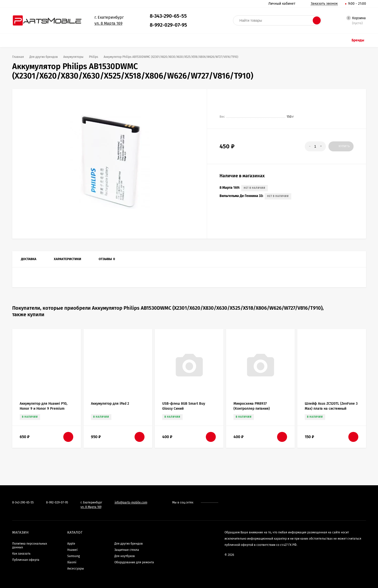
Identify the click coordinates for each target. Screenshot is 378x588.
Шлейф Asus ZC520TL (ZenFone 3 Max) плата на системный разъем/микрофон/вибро (331, 409)
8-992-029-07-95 (168, 25)
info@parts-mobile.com (131, 502)
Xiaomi (72, 562)
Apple (71, 544)
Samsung (74, 556)
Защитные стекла (127, 550)
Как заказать (21, 554)
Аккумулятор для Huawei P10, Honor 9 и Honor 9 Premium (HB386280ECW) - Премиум (43, 409)
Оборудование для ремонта (134, 562)
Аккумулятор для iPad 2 (110, 404)
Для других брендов (129, 544)
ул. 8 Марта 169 (108, 23)
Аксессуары (76, 569)
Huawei (72, 550)
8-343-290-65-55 (168, 16)
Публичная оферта (26, 560)
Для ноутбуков (125, 556)
